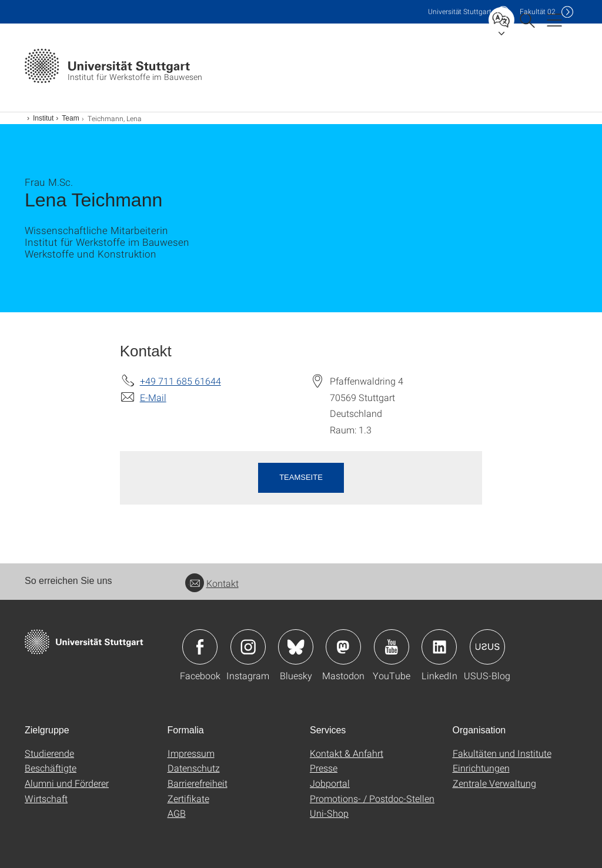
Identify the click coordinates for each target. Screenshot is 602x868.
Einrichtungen (481, 768)
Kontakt (212, 583)
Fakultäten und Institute (502, 753)
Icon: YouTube (392, 647)
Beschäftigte (51, 768)
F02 (538, 11)
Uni (460, 11)
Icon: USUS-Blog (487, 647)
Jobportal (330, 783)
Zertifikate (188, 798)
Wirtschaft (46, 798)
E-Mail (153, 397)
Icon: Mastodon (343, 647)
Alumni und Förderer (67, 783)
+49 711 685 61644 (180, 381)
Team (70, 118)
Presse (324, 768)
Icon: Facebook (200, 647)
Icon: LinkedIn (439, 647)
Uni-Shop (329, 813)
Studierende (49, 753)
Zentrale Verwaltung (494, 783)
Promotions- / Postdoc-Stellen (372, 798)
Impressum (191, 753)
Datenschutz (194, 768)
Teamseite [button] (301, 477)
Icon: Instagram (248, 647)
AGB (177, 813)
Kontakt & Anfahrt (347, 753)
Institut (43, 118)
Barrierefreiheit (198, 783)
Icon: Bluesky (296, 647)
